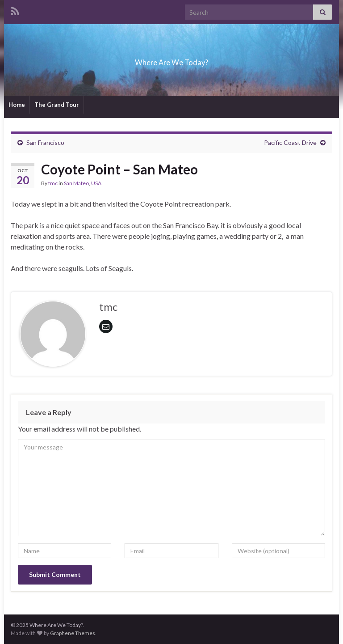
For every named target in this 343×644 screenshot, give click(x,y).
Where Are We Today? (171, 60)
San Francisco (45, 142)
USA (96, 183)
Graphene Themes (73, 633)
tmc (53, 183)
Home (17, 105)
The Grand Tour (57, 105)
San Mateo (76, 183)
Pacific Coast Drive (290, 142)
